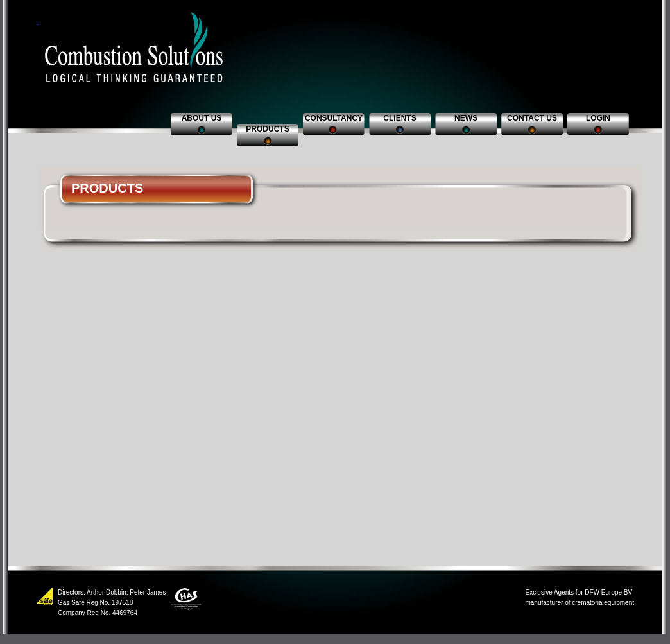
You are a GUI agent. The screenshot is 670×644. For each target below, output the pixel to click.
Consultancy (334, 118)
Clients (399, 118)
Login (598, 118)
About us (202, 118)
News (466, 118)
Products (267, 129)
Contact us (532, 118)
